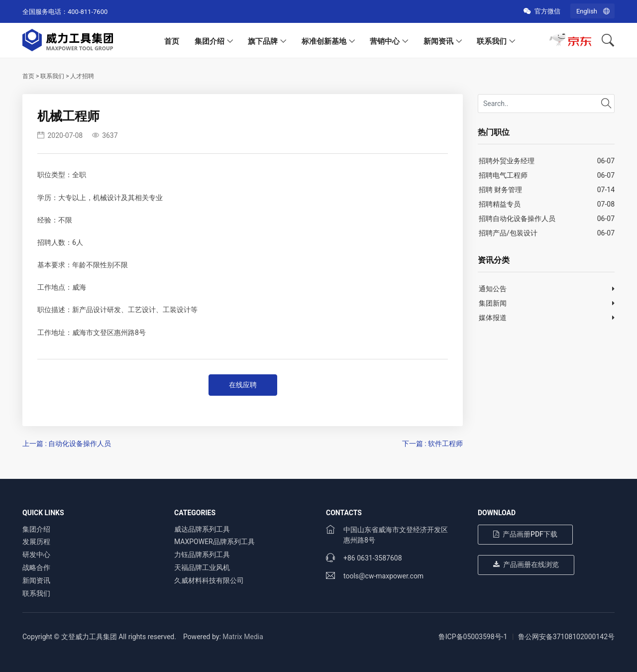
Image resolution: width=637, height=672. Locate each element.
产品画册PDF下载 (525, 534)
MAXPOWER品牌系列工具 (214, 542)
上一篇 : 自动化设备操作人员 (67, 444)
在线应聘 (243, 385)
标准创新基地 (324, 41)
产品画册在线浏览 (526, 564)
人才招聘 (82, 76)
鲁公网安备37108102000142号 (566, 637)
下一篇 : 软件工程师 (432, 444)
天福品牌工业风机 (202, 567)
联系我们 (492, 41)
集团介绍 (210, 41)
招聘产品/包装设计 (508, 233)
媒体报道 (493, 318)
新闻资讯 (438, 41)
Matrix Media (243, 637)
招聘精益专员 (500, 204)
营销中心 (385, 41)
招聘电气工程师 (503, 175)
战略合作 (36, 567)
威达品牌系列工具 (202, 529)
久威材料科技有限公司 (209, 580)
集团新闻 (493, 303)
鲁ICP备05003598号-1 (473, 637)
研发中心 (36, 555)
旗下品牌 (263, 41)
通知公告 (493, 289)
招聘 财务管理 (500, 190)
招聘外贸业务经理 (507, 161)
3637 (105, 135)
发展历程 (36, 542)
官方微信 (542, 11)
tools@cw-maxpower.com (383, 576)
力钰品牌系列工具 (202, 555)
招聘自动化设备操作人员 (517, 219)
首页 (172, 41)
